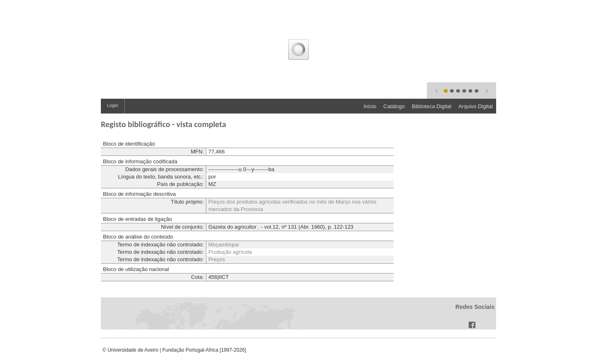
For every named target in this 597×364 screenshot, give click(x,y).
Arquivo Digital (476, 106)
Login (113, 105)
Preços (217, 259)
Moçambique (224, 245)
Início (370, 106)
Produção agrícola (230, 252)
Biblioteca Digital (431, 106)
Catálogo (394, 106)
